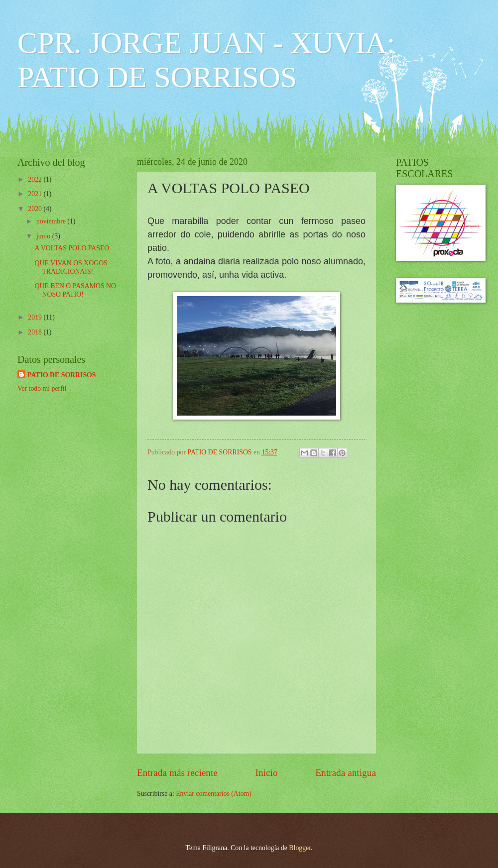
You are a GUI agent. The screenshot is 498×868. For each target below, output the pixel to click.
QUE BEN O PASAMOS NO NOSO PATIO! (75, 290)
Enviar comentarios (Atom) (214, 794)
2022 (36, 179)
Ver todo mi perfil (42, 388)
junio (44, 236)
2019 (36, 317)
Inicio (267, 773)
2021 (36, 194)
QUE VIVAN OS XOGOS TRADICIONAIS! (71, 267)
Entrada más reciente (177, 773)
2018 (36, 332)
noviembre (52, 221)
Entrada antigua (346, 773)
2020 (36, 209)
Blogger (300, 848)
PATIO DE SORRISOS (62, 375)
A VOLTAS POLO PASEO (72, 248)
